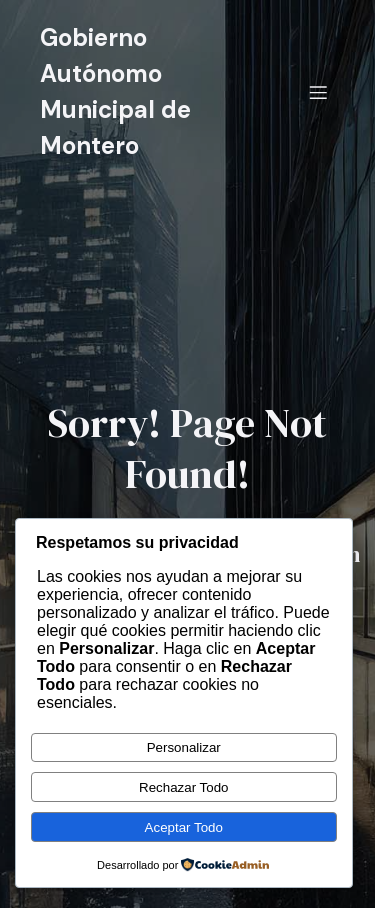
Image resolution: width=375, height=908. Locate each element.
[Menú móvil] (318, 92)
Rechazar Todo (183, 787)
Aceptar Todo (184, 827)
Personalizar (184, 747)
